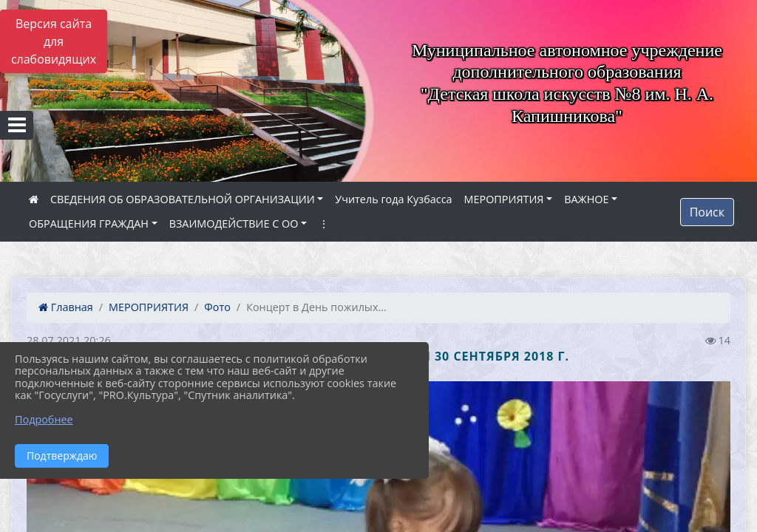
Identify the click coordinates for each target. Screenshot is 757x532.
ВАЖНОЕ (586, 199)
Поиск (707, 212)
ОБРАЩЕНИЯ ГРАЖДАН (89, 224)
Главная (66, 307)
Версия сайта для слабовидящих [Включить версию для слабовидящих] (54, 41)
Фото (217, 307)
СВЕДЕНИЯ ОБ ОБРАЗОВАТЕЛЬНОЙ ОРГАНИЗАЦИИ (183, 199)
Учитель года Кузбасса (393, 199)
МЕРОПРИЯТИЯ (504, 199)
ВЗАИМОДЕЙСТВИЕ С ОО (234, 224)
